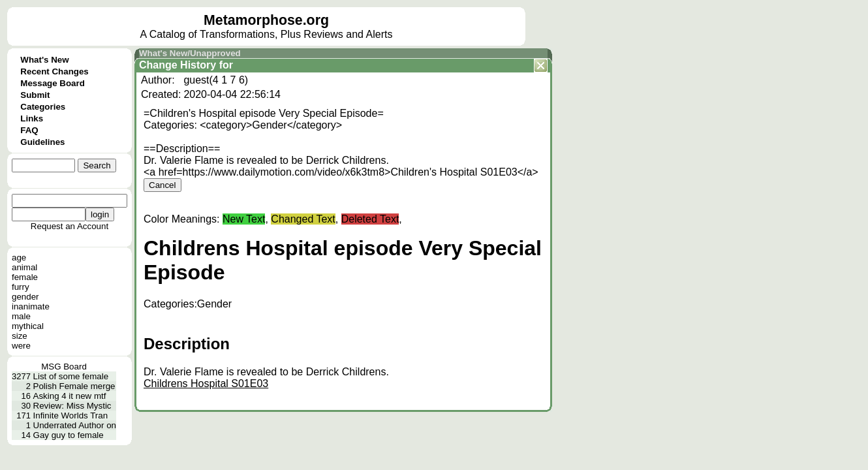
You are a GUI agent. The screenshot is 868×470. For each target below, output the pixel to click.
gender (25, 297)
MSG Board (64, 367)
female (25, 277)
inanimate (31, 306)
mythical (28, 326)
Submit (35, 95)
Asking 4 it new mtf (70, 396)
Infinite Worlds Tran (71, 415)
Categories (43, 107)
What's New (44, 60)
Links (32, 118)
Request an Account (70, 226)
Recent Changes (54, 71)
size (20, 336)
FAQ (29, 130)
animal (24, 267)
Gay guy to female (69, 435)
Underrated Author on (75, 425)
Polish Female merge (74, 386)
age (19, 258)
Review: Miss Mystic (72, 406)
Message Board (53, 83)
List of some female (71, 376)
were (21, 346)
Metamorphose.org (266, 20)
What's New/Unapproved (190, 53)
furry (21, 287)
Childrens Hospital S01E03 (206, 384)
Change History (178, 65)
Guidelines (42, 142)
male (21, 316)
